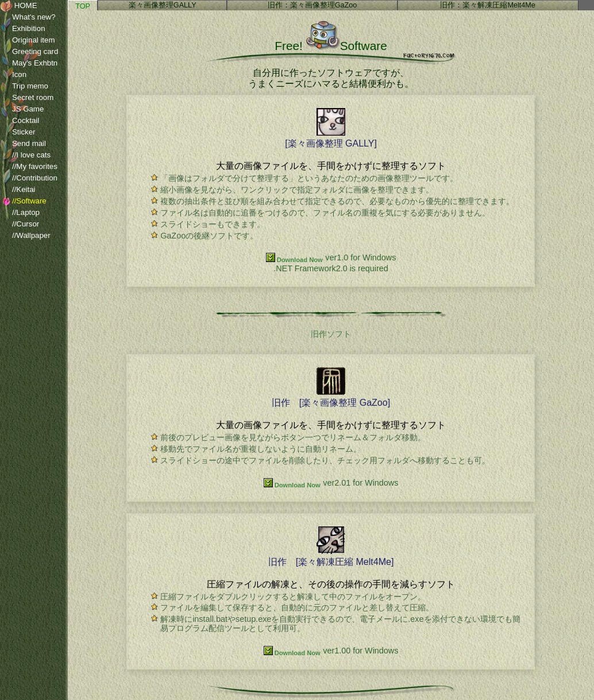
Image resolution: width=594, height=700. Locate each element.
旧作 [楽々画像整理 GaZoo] (331, 397)
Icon (13, 75)
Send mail (23, 144)
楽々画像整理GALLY (163, 5)
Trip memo (24, 86)
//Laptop (20, 213)
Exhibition (23, 29)
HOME (18, 6)
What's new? (28, 17)
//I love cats (25, 155)
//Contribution (29, 178)
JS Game (22, 109)
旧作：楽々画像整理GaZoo (313, 5)
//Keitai (18, 190)
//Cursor (20, 224)
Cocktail (20, 121)
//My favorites (29, 167)
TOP (83, 6)
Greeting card (29, 52)
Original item (27, 40)
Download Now (294, 260)
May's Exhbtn (29, 63)
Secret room (27, 98)
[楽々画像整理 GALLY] (331, 138)
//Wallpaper (25, 236)
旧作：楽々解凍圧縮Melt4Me (487, 5)
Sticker (18, 132)
